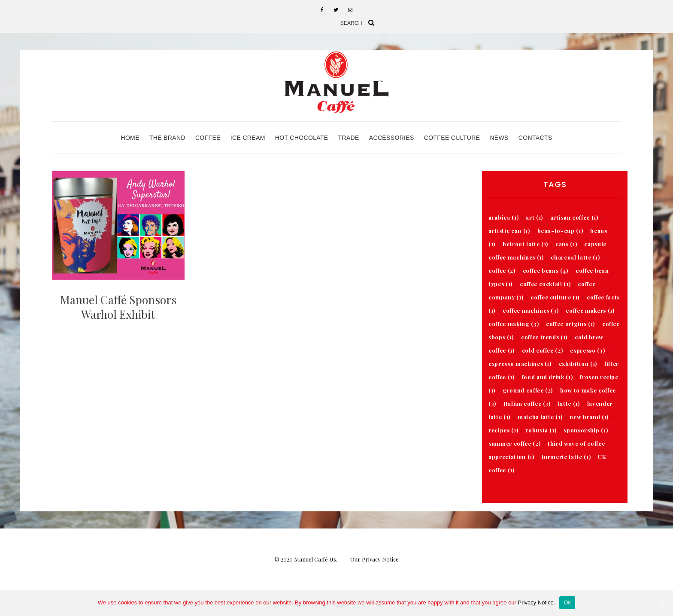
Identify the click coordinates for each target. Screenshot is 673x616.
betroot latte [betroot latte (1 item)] (525, 244)
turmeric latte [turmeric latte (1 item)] (566, 457)
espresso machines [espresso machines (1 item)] (520, 364)
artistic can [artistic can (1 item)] (509, 231)
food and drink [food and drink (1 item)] (547, 377)
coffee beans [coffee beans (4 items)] (546, 270)
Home (130, 138)
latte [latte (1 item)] (569, 403)
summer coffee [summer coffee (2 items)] (514, 443)
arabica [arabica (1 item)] (503, 217)
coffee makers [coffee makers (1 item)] (590, 310)
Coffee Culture (452, 138)
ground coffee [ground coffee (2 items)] (528, 390)
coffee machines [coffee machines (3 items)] (531, 310)
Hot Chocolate (302, 138)
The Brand (167, 138)
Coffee (208, 138)
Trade (349, 138)
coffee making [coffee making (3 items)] (514, 324)
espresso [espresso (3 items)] (587, 350)
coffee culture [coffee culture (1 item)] (555, 297)
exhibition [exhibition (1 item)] (578, 364)
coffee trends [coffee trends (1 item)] (544, 337)
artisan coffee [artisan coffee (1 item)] (574, 217)
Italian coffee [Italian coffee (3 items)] (527, 403)
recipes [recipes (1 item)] (503, 430)
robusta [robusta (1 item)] (541, 430)
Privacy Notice (536, 602)
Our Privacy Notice (374, 559)
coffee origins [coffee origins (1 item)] (570, 324)
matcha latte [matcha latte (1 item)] (540, 417)
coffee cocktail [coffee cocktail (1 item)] (545, 284)
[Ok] (662, 603)
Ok (567, 602)
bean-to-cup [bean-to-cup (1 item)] (560, 231)
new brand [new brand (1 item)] (589, 417)
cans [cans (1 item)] (566, 244)
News (499, 138)
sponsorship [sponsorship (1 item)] (586, 430)
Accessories (392, 138)
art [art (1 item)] (534, 217)
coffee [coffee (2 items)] (502, 270)
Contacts (535, 138)
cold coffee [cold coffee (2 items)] (543, 350)
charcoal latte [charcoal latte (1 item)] (575, 257)
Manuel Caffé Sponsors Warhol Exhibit (118, 307)
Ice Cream (248, 138)
